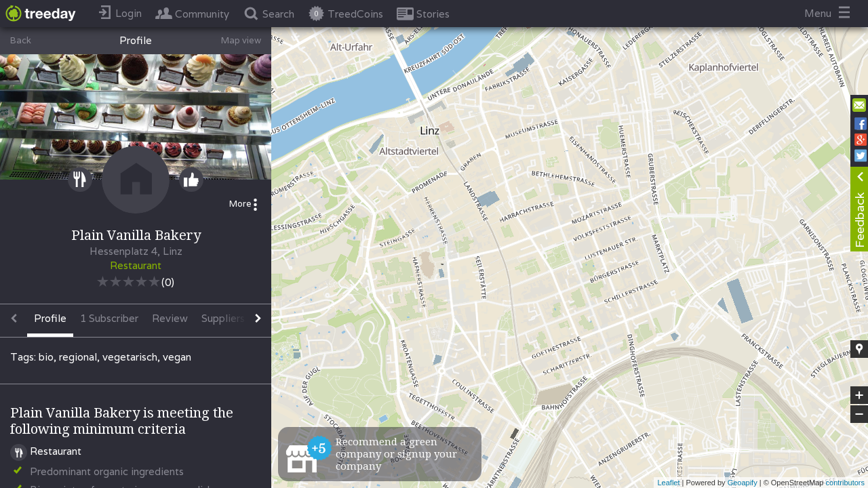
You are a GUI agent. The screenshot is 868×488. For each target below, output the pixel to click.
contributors (845, 483)
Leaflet (668, 483)
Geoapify (743, 483)
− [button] (859, 414)
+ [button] (860, 395)
